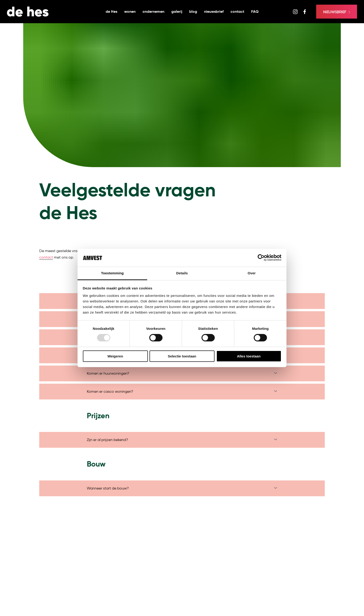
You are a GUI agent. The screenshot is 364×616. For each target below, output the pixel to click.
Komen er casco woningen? (110, 391)
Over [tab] (252, 273)
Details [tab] (182, 273)
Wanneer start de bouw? (108, 488)
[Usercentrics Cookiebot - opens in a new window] (261, 258)
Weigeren (115, 356)
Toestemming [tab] (112, 273)
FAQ (255, 11)
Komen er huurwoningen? (108, 373)
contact (237, 11)
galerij (177, 11)
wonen (130, 11)
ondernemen (153, 11)
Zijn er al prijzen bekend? (107, 440)
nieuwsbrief (214, 11)
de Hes (111, 11)
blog (193, 11)
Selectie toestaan (182, 356)
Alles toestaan (249, 356)
